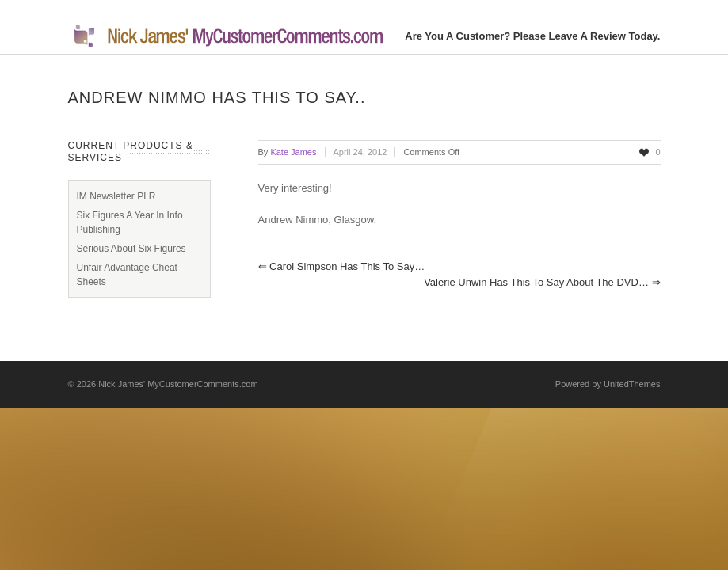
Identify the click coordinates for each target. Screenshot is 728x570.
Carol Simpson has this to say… (342, 266)
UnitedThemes (632, 384)
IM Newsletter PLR (116, 196)
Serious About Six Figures (131, 249)
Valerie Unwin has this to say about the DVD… (542, 282)
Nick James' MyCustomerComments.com (178, 384)
